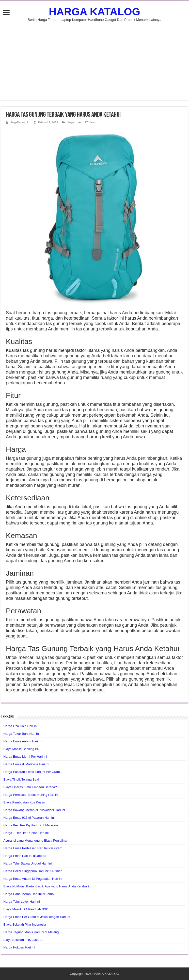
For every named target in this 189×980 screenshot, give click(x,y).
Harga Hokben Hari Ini (19, 947)
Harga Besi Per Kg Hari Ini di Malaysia (31, 825)
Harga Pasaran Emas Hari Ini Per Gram (32, 772)
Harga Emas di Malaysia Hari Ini (26, 764)
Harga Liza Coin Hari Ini (20, 726)
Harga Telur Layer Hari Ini (22, 902)
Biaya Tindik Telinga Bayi (21, 779)
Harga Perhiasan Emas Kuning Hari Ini (31, 795)
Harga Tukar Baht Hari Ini (22, 734)
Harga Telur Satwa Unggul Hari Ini (28, 863)
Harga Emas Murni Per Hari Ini (25, 757)
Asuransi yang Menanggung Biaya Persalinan (36, 841)
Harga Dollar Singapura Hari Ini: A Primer (33, 871)
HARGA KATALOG (94, 12)
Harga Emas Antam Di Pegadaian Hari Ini (33, 879)
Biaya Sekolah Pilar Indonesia (25, 924)
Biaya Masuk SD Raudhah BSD (26, 909)
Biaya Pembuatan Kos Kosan (24, 802)
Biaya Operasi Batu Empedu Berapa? (30, 787)
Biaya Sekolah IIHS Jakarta (23, 940)
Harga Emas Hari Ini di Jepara (25, 856)
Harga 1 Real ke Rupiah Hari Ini (26, 833)
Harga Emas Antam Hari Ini (23, 741)
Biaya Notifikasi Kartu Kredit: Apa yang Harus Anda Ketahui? (46, 886)
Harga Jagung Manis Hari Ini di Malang (31, 932)
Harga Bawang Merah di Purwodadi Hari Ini (34, 810)
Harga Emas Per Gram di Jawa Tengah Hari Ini (37, 917)
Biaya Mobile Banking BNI (22, 749)
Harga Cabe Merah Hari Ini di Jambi (29, 894)
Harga (70, 122)
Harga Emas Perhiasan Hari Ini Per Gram (33, 848)
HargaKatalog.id (20, 122)
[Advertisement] (94, 59)
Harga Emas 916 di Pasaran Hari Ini (29, 818)
